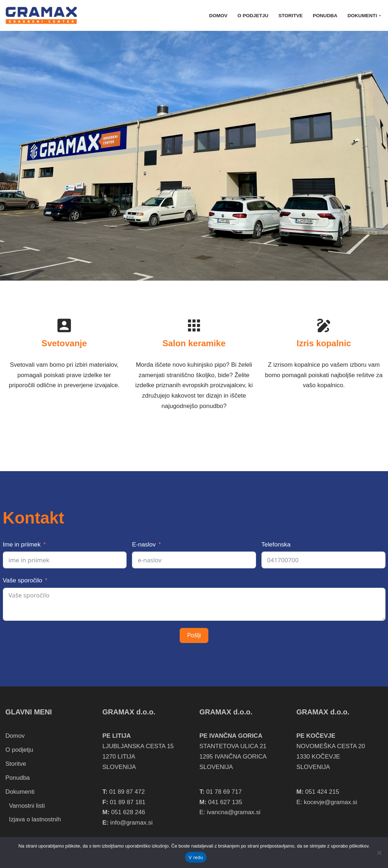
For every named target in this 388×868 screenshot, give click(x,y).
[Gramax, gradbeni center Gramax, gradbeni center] (41, 15)
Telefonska (276, 545)
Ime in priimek (22, 545)
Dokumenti (20, 792)
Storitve (290, 16)
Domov (218, 16)
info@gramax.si (131, 823)
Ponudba (325, 16)
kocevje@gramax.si (330, 802)
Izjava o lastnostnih (35, 819)
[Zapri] (379, 853)
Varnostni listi (27, 806)
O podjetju (253, 16)
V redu (196, 857)
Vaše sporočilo (23, 580)
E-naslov (144, 545)
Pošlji (194, 635)
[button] (380, 16)
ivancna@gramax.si (234, 812)
